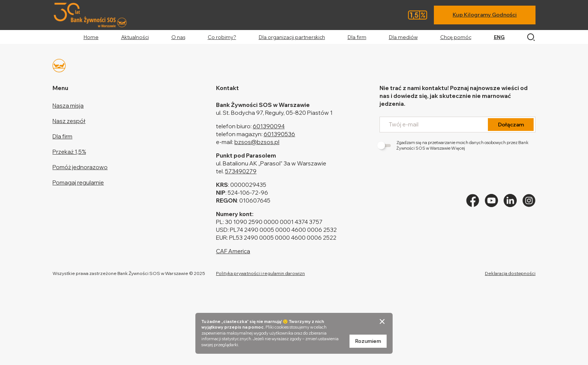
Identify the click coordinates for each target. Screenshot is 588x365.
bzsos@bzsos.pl (257, 142)
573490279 (241, 171)
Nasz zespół (69, 121)
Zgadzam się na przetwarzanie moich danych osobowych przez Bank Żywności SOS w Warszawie (454, 145)
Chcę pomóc (456, 37)
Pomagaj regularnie (78, 182)
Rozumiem (368, 341)
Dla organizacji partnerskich (292, 37)
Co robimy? (222, 37)
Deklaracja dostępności (510, 273)
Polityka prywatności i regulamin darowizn (260, 273)
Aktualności (135, 37)
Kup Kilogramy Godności (485, 15)
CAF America (233, 251)
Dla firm (357, 37)
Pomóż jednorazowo (80, 167)
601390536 (279, 134)
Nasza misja (68, 106)
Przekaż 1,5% (69, 152)
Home (91, 37)
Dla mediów (403, 37)
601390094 (269, 126)
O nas (178, 37)
